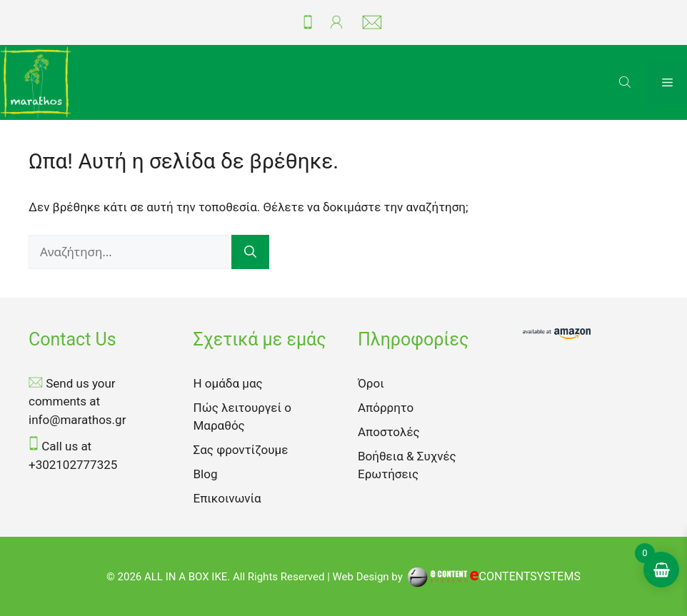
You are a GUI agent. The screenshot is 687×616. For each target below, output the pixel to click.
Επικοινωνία (227, 498)
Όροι (371, 383)
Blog (206, 474)
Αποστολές (389, 432)
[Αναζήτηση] (250, 252)
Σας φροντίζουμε (241, 450)
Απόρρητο (386, 408)
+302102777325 (73, 465)
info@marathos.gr (77, 420)
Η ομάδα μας (228, 383)
